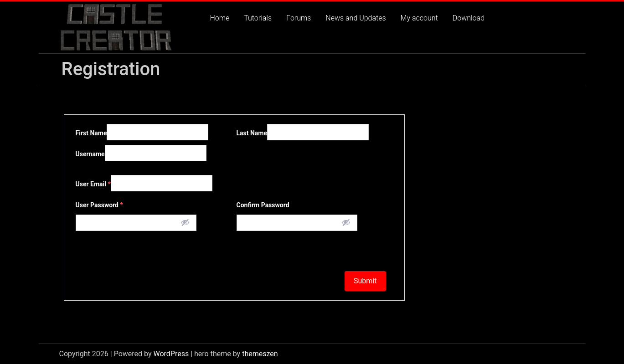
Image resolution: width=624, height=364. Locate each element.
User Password (99, 205)
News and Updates (356, 18)
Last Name (252, 133)
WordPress (171, 354)
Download (469, 18)
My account (419, 18)
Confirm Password (263, 205)
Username (90, 154)
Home (220, 18)
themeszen (260, 354)
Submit (365, 281)
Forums (299, 18)
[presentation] (143, 249)
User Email (93, 184)
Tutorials (258, 18)
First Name (91, 133)
